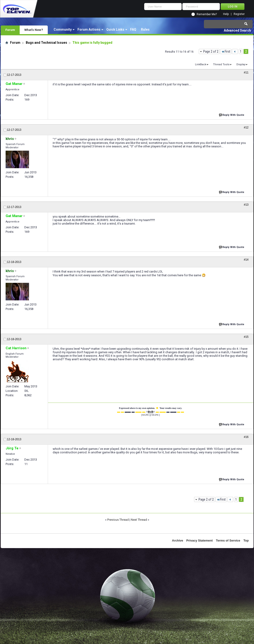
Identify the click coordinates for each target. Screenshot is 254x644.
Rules (145, 29)
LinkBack (201, 64)
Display (241, 64)
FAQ (133, 29)
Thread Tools (221, 64)
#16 (246, 437)
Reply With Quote (232, 115)
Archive (178, 540)
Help (226, 14)
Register (239, 14)
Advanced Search (237, 30)
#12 (246, 127)
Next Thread (139, 520)
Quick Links (115, 29)
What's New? (34, 30)
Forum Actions (89, 29)
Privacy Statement (200, 540)
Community (63, 29)
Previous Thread (118, 520)
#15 (246, 337)
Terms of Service (228, 540)
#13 (246, 205)
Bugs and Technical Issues (46, 43)
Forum (10, 30)
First (226, 51)
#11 (246, 73)
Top (246, 540)
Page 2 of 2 (211, 51)
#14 (246, 260)
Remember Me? (207, 14)
